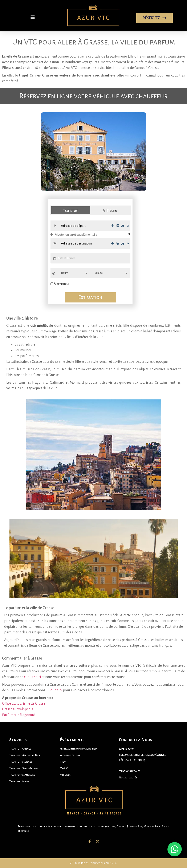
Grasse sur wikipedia (18, 709)
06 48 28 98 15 (135, 760)
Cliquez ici (54, 690)
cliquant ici (32, 677)
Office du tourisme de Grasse (24, 704)
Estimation (90, 298)
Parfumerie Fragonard (19, 715)
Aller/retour (62, 284)
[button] (32, 17)
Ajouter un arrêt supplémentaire (74, 235)
